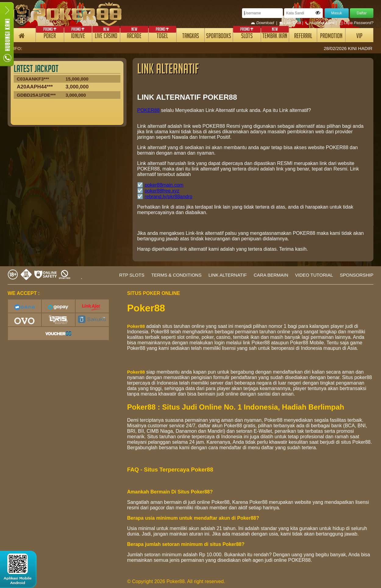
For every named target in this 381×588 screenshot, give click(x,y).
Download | (265, 23)
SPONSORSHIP (357, 275)
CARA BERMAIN (271, 275)
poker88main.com (164, 185)
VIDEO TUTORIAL (314, 275)
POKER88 (148, 110)
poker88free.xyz (162, 191)
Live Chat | (292, 23)
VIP (359, 37)
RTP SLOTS (132, 275)
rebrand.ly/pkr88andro (168, 197)
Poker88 (136, 326)
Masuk (337, 13)
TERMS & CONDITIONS (176, 275)
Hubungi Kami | (322, 23)
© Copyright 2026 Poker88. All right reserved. (176, 581)
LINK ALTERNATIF (228, 275)
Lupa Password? (356, 23)
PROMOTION (331, 37)
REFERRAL (303, 37)
